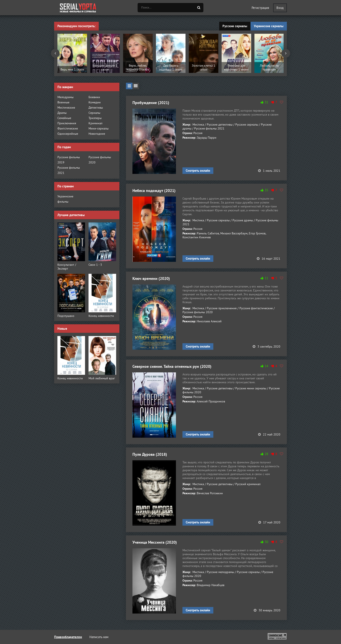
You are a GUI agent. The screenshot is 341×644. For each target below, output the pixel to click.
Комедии (95, 102)
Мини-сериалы (99, 128)
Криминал (95, 123)
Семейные (64, 118)
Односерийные (68, 134)
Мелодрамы (65, 97)
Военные (63, 102)
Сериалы (94, 113)
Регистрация (260, 8)
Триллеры (95, 118)
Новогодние (97, 134)
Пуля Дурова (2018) (150, 454)
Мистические (66, 108)
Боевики (94, 97)
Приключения (67, 123)
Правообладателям (68, 637)
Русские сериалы (235, 26)
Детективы (96, 108)
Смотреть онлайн (198, 171)
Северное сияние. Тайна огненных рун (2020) (172, 366)
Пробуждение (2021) (151, 103)
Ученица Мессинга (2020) (155, 542)
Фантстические (68, 128)
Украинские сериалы (269, 26)
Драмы (62, 113)
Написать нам (99, 637)
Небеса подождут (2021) (154, 191)
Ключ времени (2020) (151, 278)
